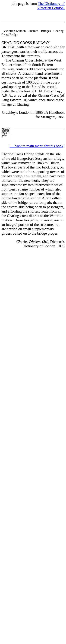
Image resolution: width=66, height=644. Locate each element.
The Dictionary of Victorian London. (51, 6)
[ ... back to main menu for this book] (37, 146)
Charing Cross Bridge (18, 154)
